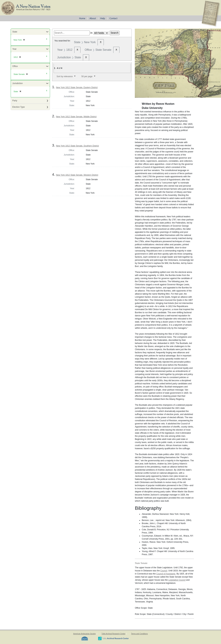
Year (14, 49)
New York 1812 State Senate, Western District (77, 175)
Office (15, 66)
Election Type (19, 107)
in (91, 33)
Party (15, 101)
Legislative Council (177, 580)
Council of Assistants (166, 574)
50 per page (87, 76)
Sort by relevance (65, 76)
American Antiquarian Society (85, 634)
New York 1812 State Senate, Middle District (76, 117)
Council (164, 571)
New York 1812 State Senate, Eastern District (77, 87)
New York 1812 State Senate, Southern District (77, 146)
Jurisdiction (18, 83)
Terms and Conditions (139, 634)
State (15, 32)
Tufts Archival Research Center (113, 634)
